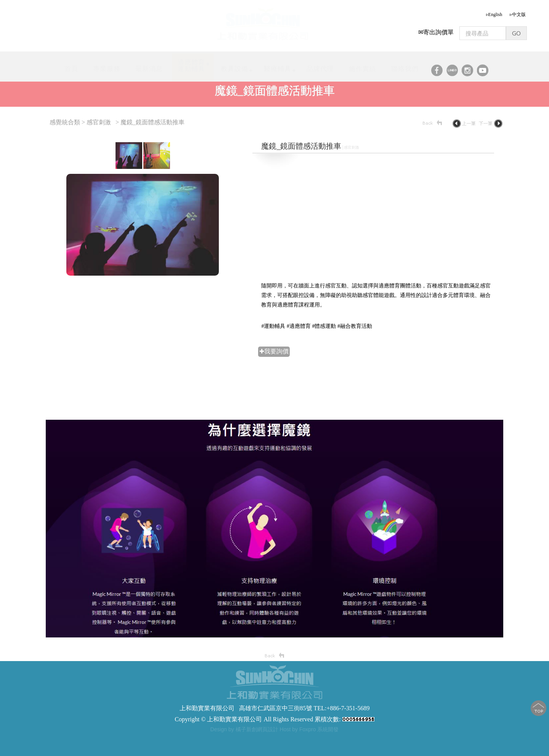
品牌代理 (320, 66)
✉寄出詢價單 (436, 30)
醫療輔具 (278, 66)
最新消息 (149, 66)
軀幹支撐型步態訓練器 (308, 739)
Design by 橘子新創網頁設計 (245, 729)
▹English (494, 12)
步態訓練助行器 (261, 739)
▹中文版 (518, 12)
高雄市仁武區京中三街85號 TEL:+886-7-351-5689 (304, 708)
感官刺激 (99, 122)
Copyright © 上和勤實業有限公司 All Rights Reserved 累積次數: (274, 719)
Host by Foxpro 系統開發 (309, 729)
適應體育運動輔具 (191, 63)
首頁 (71, 66)
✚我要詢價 (274, 351)
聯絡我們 (405, 66)
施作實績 (363, 66)
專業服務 (107, 66)
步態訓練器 (199, 739)
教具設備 (234, 66)
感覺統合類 (66, 122)
